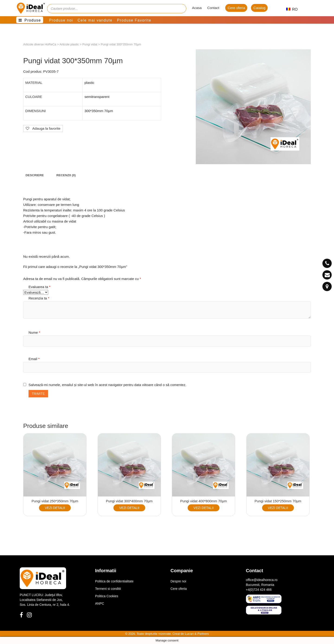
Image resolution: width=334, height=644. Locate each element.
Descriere (35, 175)
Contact (213, 8)
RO (290, 9)
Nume (34, 332)
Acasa (197, 8)
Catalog (259, 8)
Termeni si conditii (108, 589)
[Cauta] (180, 9)
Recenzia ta (39, 298)
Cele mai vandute (95, 20)
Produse (33, 20)
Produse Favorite (134, 20)
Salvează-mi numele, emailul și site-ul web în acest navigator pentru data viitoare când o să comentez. (107, 385)
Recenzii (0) (66, 175)
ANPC (100, 603)
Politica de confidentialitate (114, 581)
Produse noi (61, 20)
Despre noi (178, 581)
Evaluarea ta (39, 287)
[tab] (35, 175)
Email (34, 359)
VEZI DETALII (55, 508)
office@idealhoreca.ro (262, 580)
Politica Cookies (107, 596)
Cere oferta (236, 8)
